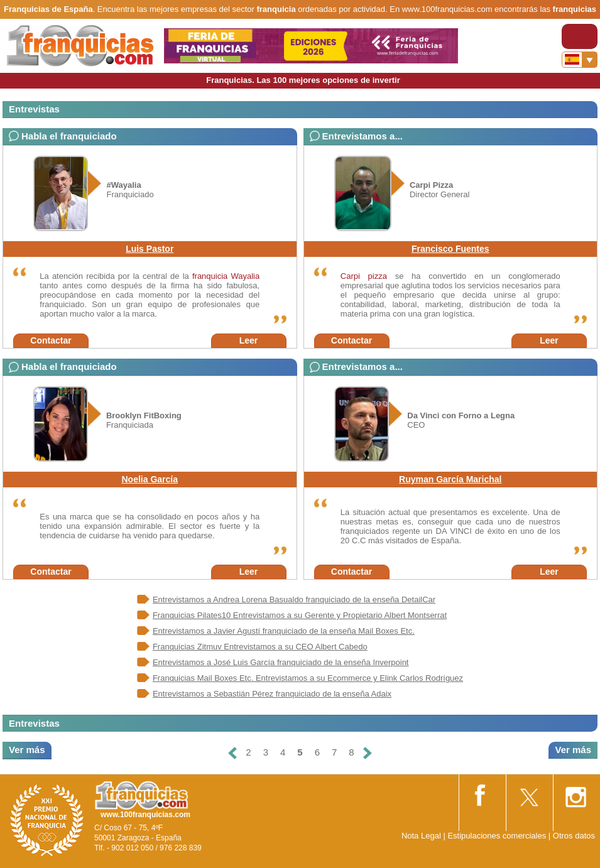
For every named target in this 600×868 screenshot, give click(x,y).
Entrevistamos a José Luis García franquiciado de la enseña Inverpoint (281, 662)
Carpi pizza (364, 276)
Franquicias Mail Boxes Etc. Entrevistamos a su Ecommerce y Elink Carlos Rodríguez (308, 678)
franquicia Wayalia (226, 276)
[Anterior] (232, 753)
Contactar (51, 340)
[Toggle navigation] (580, 36)
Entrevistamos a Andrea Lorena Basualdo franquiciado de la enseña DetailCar (294, 599)
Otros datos (574, 836)
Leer (249, 340)
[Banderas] (580, 60)
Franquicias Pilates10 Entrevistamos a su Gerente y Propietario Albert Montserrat (300, 615)
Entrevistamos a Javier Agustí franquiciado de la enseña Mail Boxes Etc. (284, 631)
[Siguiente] (368, 753)
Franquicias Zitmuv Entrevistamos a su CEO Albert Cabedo (260, 647)
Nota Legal (421, 836)
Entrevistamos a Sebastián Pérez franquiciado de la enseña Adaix (272, 694)
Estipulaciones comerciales (498, 836)
